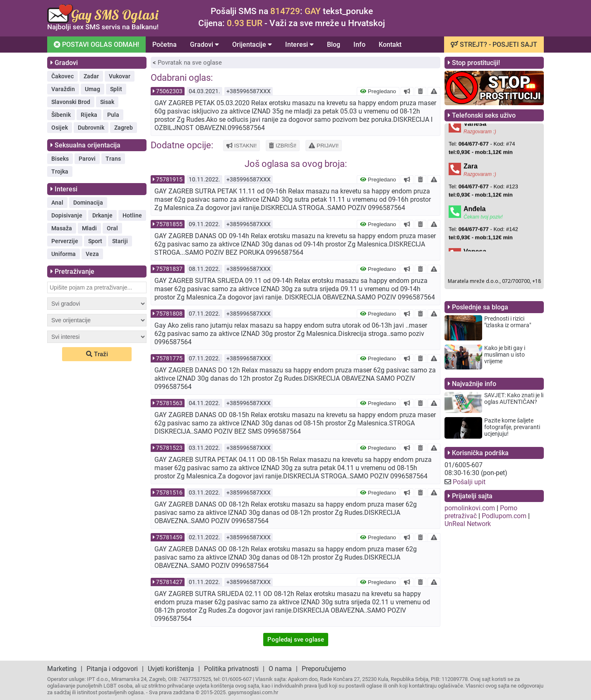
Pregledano (378, 91)
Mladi (89, 228)
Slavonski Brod (71, 102)
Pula (113, 115)
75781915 (169, 179)
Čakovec (62, 76)
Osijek (60, 128)
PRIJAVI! (324, 146)
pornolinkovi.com (470, 508)
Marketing (62, 669)
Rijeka (89, 115)
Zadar (91, 76)
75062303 (169, 91)
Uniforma (64, 254)
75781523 (169, 448)
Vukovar (120, 76)
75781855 (169, 224)
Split (116, 89)
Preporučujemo (324, 669)
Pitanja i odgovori (112, 669)
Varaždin (63, 89)
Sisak (107, 102)
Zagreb (124, 128)
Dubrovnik (91, 128)
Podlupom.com (504, 516)
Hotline (132, 215)
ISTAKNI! (241, 146)
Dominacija (88, 203)
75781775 (169, 358)
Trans (113, 159)
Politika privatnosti (231, 669)
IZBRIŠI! (283, 146)
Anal (57, 203)
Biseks (60, 159)
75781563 (169, 403)
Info (359, 45)
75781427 (169, 582)
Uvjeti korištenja (171, 669)
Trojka (60, 171)
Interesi (299, 45)
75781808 (169, 314)
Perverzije (65, 241)
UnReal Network (468, 524)
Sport (95, 241)
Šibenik (61, 115)
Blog (334, 45)
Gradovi (204, 45)
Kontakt (390, 45)
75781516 (169, 492)
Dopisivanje (67, 215)
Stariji (120, 241)
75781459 (169, 537)
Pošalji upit (469, 482)
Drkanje (102, 215)
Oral (112, 228)
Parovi (87, 159)
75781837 (169, 269)
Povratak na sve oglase (190, 63)
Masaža (62, 228)
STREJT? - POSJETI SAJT (494, 45)
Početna (165, 45)
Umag (92, 89)
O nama (280, 669)
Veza (92, 254)
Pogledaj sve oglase (296, 640)
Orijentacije (252, 45)
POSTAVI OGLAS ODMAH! (96, 44)
